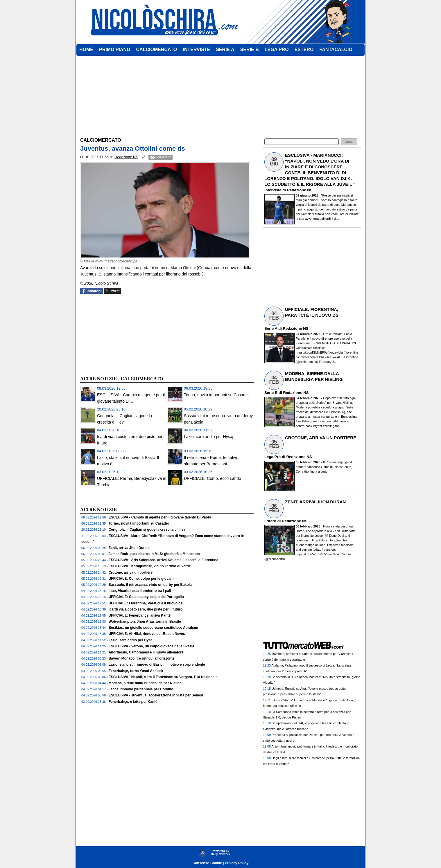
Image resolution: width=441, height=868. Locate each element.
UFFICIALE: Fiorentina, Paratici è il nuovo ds (146, 603)
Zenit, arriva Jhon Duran (129, 548)
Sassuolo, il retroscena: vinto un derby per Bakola (150, 585)
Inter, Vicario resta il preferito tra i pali (140, 591)
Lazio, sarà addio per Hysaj (209, 437)
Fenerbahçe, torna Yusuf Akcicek (136, 671)
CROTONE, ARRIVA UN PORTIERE (321, 438)
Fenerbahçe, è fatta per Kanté (133, 702)
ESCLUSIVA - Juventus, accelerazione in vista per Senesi (156, 695)
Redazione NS (300, 190)
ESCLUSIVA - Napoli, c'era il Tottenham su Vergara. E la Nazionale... (165, 677)
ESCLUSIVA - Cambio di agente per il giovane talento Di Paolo (160, 517)
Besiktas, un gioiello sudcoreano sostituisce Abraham (153, 628)
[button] (349, 142)
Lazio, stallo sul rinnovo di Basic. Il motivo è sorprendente (157, 664)
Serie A (271, 328)
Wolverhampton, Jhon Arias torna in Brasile (145, 622)
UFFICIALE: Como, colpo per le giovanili (142, 579)
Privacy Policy (237, 863)
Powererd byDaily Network (220, 853)
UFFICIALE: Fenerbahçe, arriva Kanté (140, 615)
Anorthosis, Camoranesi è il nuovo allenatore (146, 652)
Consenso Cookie (207, 863)
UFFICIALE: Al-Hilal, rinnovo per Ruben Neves (147, 634)
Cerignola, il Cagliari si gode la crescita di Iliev (147, 530)
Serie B (271, 393)
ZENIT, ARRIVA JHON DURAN (315, 502)
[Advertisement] (124, 334)
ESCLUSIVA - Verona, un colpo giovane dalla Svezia (152, 646)
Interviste (273, 190)
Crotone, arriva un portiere (131, 572)
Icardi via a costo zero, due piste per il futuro (146, 609)
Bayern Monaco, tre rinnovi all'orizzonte (142, 658)
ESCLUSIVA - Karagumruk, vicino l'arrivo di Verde (150, 566)
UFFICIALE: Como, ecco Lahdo (213, 478)
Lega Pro (273, 457)
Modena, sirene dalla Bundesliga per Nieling (145, 683)
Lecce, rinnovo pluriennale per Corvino (141, 689)
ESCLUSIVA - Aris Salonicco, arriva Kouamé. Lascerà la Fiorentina (164, 560)
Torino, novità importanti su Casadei (216, 395)
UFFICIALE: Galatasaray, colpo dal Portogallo (146, 597)
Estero (270, 521)
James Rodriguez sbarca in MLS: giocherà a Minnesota (154, 554)
